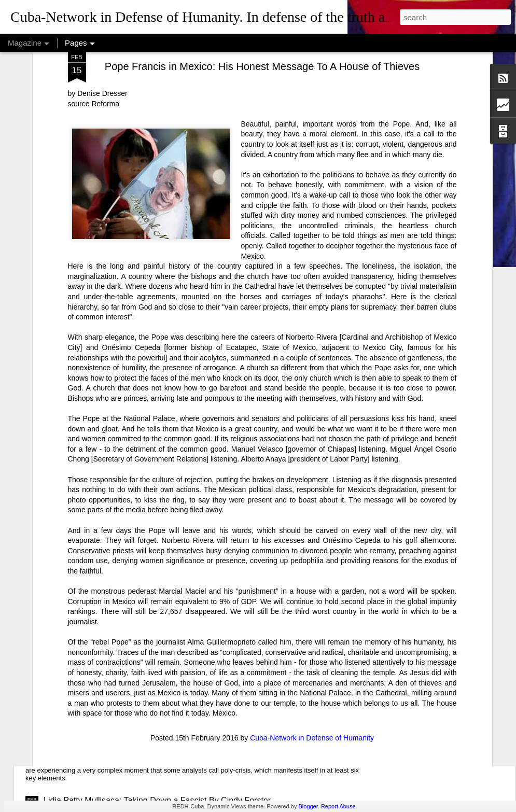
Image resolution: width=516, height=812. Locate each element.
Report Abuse (338, 806)
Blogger (308, 806)
